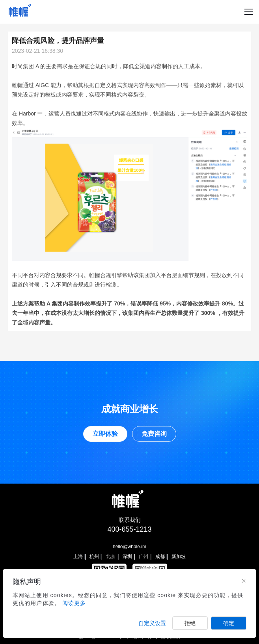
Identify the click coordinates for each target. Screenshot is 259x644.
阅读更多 (74, 603)
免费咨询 (154, 434)
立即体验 (105, 434)
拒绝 (190, 623)
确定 (229, 623)
